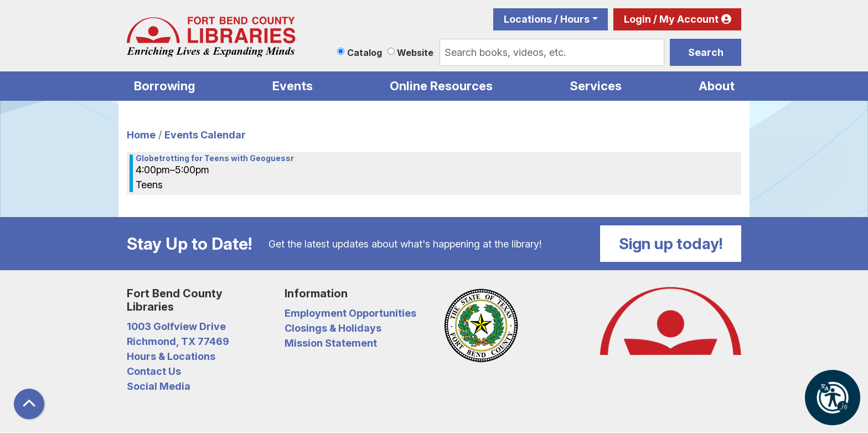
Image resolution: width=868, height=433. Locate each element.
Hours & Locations (171, 356)
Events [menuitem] (293, 86)
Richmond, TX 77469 (178, 341)
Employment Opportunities (350, 313)
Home (141, 135)
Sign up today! (671, 244)
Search (706, 52)
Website (415, 53)
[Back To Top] (29, 404)
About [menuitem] (717, 86)
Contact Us (154, 371)
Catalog (365, 53)
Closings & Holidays (333, 328)
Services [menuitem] (596, 86)
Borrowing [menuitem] (165, 86)
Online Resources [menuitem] (441, 86)
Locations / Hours (547, 19)
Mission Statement (331, 343)
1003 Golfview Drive (176, 326)
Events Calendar (205, 135)
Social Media (159, 386)
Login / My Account (671, 19)
